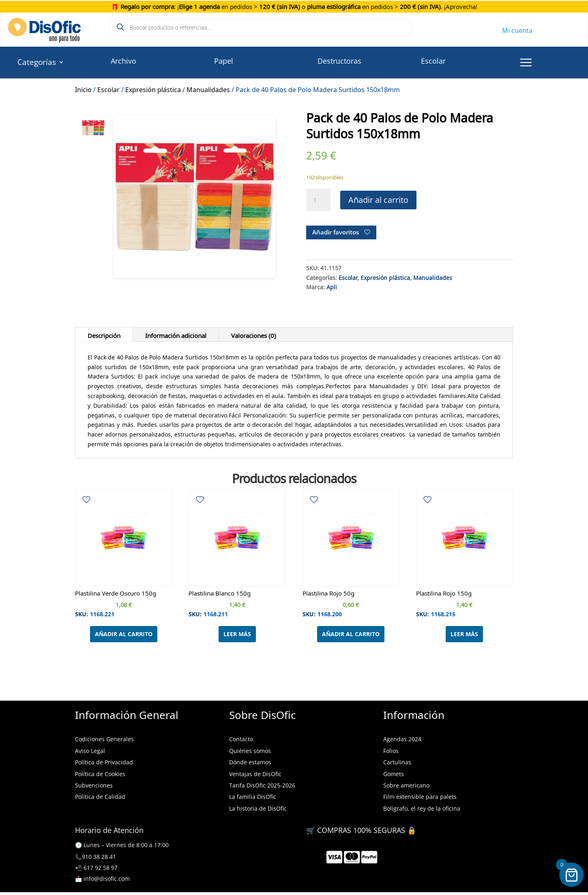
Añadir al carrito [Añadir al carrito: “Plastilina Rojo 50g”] (351, 634)
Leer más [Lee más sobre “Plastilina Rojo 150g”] (464, 634)
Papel (224, 61)
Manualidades (208, 88)
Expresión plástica (153, 88)
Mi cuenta (517, 29)
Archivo (123, 61)
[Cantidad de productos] (318, 200)
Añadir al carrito (378, 200)
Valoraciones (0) (254, 334)
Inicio (83, 88)
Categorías (37, 63)
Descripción (104, 334)
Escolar (433, 61)
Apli (332, 286)
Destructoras (339, 61)
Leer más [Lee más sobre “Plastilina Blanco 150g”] (237, 634)
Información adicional (176, 334)
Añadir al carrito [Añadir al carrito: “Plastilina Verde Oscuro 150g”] (124, 634)
